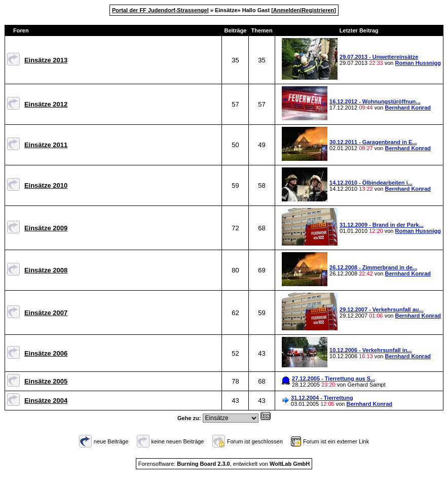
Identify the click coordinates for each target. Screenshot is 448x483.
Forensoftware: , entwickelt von (224, 464)
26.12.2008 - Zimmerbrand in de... (373, 267)
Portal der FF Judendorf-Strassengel (160, 10)
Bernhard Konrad (408, 108)
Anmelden (287, 10)
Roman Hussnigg (418, 63)
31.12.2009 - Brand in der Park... (382, 225)
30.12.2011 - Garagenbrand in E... (373, 142)
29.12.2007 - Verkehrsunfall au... (382, 309)
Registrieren (318, 10)
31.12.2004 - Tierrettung (322, 398)
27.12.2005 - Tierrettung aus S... (333, 378)
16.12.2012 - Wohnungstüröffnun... (375, 101)
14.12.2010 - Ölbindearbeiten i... (371, 183)
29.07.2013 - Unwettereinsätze (379, 57)
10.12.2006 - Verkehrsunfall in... (371, 350)
